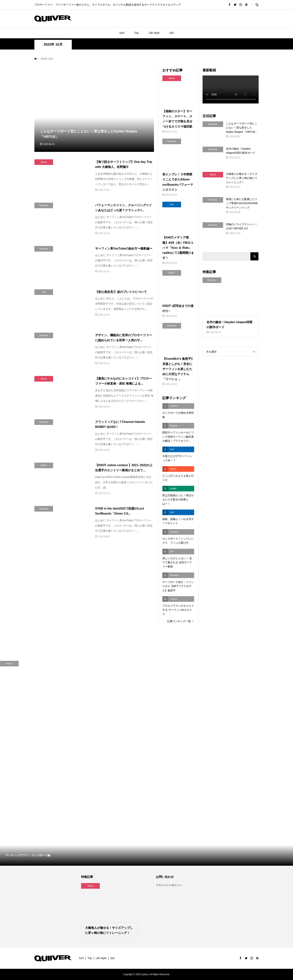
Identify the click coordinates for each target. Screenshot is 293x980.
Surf (122, 33)
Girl (172, 33)
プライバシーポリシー (169, 885)
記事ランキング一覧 (179, 621)
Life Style (154, 33)
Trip (136, 33)
